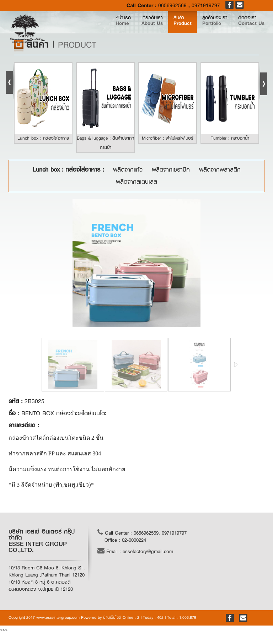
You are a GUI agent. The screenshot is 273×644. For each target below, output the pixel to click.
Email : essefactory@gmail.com (135, 551)
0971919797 (206, 6)
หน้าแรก (100, 26)
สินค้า (167, 26)
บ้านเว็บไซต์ (112, 618)
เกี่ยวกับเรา (131, 26)
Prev (11, 81)
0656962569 (172, 6)
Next (262, 81)
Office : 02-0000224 (125, 540)
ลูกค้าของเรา (205, 26)
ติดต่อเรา (248, 26)
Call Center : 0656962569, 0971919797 (142, 532)
